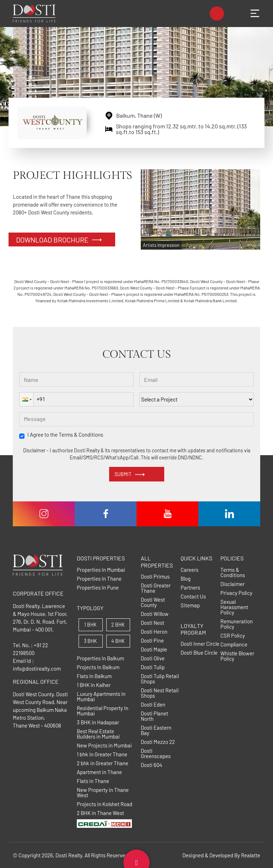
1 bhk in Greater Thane (102, 754)
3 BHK (90, 641)
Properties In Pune (98, 588)
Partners (190, 588)
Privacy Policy (236, 593)
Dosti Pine (152, 641)
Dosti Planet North (154, 716)
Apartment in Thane (99, 772)
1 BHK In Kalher (94, 685)
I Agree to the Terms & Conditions (65, 435)
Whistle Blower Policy (237, 656)
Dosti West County (153, 602)
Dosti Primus (155, 577)
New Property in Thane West (103, 793)
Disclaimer (232, 584)
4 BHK (118, 641)
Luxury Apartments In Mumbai (101, 697)
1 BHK (90, 625)
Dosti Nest (152, 623)
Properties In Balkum (100, 658)
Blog (186, 579)
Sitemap (190, 605)
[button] (26, 399)
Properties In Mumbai (101, 570)
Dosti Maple (154, 649)
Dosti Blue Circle (199, 653)
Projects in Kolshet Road (105, 804)
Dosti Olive (153, 658)
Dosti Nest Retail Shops (160, 693)
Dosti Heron (154, 632)
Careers (189, 570)
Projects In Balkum (98, 667)
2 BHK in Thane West (100, 813)
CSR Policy (233, 636)
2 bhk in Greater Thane (103, 763)
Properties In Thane (99, 579)
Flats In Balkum (94, 676)
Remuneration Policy (237, 624)
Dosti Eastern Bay (156, 730)
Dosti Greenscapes (156, 753)
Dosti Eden (153, 705)
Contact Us (193, 597)
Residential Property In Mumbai (103, 711)
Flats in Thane (93, 781)
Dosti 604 (151, 765)
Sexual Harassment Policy (234, 607)
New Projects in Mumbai (104, 745)
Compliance (234, 645)
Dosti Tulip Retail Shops (160, 679)
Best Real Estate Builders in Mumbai (98, 734)
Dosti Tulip (153, 667)
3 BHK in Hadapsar (98, 722)
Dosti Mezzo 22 (158, 742)
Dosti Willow (155, 614)
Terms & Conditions (233, 573)
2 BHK (118, 625)
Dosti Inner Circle (200, 644)
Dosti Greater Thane (156, 588)
